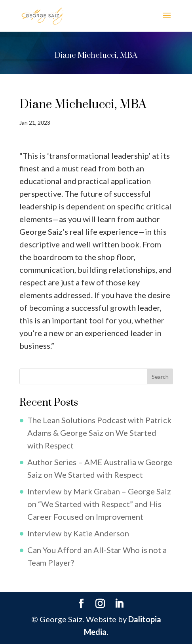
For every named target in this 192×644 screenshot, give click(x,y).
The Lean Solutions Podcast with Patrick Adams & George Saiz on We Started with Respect (99, 433)
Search (160, 377)
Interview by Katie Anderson (78, 533)
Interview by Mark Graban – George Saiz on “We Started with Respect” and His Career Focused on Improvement (99, 504)
